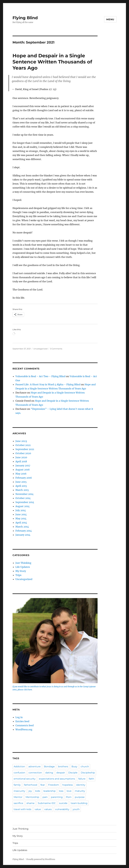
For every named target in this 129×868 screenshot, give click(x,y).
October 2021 (23, 445)
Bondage (49, 767)
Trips (18, 575)
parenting (57, 797)
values (48, 809)
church (85, 767)
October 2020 (23, 453)
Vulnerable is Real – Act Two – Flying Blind (40, 376)
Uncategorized (40, 349)
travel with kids (22, 809)
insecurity (19, 791)
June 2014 (21, 514)
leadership (50, 791)
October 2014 (23, 498)
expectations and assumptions (57, 779)
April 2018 (21, 461)
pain (45, 797)
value (38, 809)
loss (61, 791)
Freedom (54, 785)
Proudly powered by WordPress (41, 859)
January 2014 (23, 535)
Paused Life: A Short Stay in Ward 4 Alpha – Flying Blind (48, 384)
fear (43, 785)
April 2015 (21, 486)
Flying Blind (25, 18)
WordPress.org (24, 729)
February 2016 (24, 478)
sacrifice (18, 803)
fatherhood (31, 785)
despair (61, 773)
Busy (74, 767)
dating (49, 773)
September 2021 (25, 449)
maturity (80, 791)
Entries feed (22, 721)
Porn (69, 797)
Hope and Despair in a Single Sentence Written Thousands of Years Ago (52, 62)
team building (79, 803)
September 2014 (25, 502)
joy (30, 791)
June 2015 (21, 482)
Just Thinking (23, 563)
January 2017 (23, 466)
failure (82, 779)
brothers (63, 767)
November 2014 (24, 494)
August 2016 (23, 470)
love (69, 791)
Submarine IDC (47, 803)
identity (81, 785)
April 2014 (21, 523)
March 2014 (22, 527)
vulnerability (62, 809)
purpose (80, 797)
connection (35, 773)
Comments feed (25, 725)
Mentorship (32, 797)
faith (91, 779)
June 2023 (21, 441)
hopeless (68, 785)
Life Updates (23, 567)
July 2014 (21, 510)
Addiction (19, 767)
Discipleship (88, 773)
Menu (110, 19)
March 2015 (22, 490)
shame (31, 803)
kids (38, 791)
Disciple (73, 773)
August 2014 (22, 506)
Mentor (18, 797)
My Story (21, 571)
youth (76, 809)
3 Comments (56, 349)
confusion (19, 773)
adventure (35, 767)
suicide (63, 803)
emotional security (25, 779)
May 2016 (21, 474)
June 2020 (21, 457)
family (17, 785)
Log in (19, 717)
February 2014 (24, 531)
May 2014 (21, 518)
